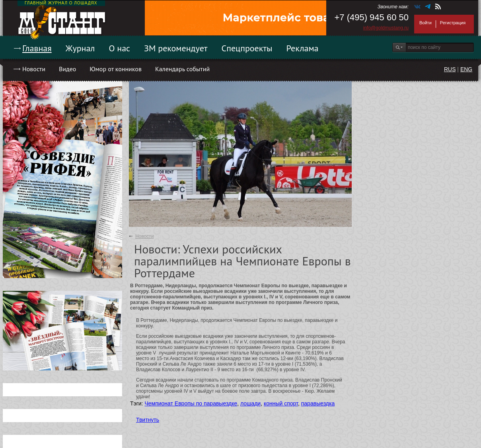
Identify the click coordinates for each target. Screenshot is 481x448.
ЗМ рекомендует (176, 48)
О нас (119, 48)
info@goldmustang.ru (386, 28)
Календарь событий (182, 69)
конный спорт (281, 403)
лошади (250, 403)
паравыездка (318, 403)
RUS (450, 69)
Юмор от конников (116, 69)
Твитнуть (148, 420)
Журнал (80, 48)
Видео (67, 69)
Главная (37, 48)
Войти (425, 23)
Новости (34, 69)
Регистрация (453, 23)
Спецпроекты (247, 48)
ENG (466, 69)
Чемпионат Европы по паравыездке (191, 403)
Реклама (303, 48)
